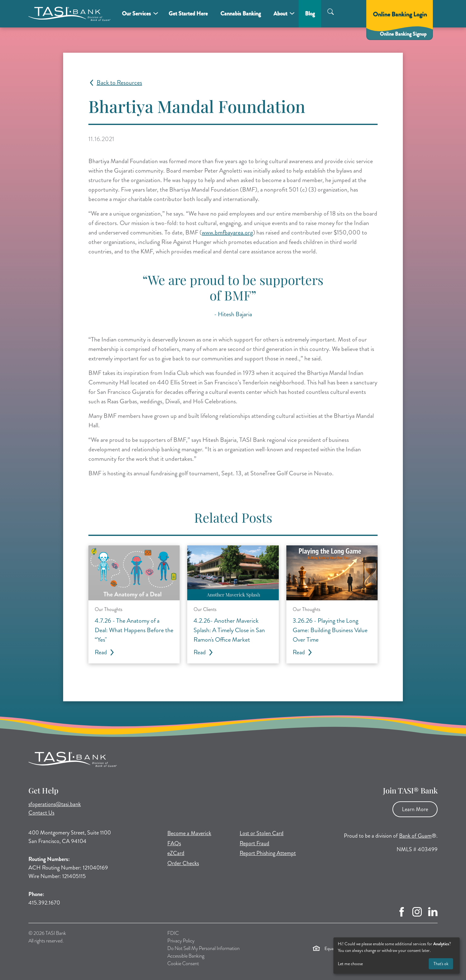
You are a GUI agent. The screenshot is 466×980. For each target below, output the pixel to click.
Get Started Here (188, 14)
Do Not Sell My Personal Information (203, 948)
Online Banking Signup (403, 34)
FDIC (173, 933)
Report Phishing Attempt (268, 853)
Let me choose (350, 964)
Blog (310, 14)
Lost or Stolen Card (262, 833)
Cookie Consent (183, 963)
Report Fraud (254, 843)
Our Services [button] (136, 14)
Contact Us (41, 813)
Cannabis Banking (241, 14)
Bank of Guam (415, 836)
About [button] (280, 14)
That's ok (441, 964)
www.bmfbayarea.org (227, 232)
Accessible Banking (186, 956)
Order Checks (183, 863)
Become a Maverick (189, 833)
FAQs (174, 843)
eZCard (176, 853)
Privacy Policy (181, 941)
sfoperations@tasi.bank (55, 804)
